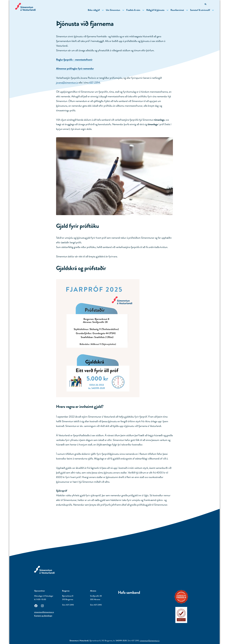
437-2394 (94, 83)
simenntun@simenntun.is (44, 612)
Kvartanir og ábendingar (43, 616)
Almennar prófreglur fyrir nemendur (75, 68)
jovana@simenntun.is (67, 83)
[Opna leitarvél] (206, 4)
